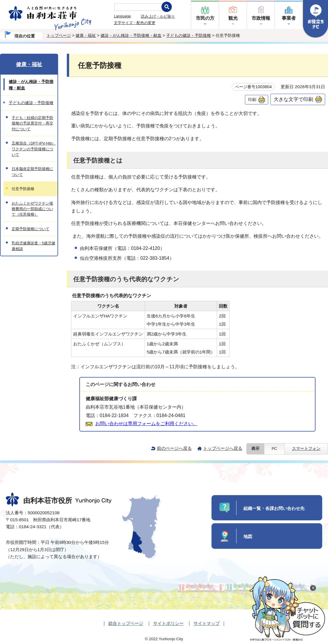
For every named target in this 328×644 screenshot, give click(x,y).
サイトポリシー (168, 623)
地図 (248, 536)
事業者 (289, 18)
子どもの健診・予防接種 (189, 35)
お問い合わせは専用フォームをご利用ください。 (146, 424)
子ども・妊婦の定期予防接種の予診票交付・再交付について (32, 123)
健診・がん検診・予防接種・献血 (131, 35)
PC (274, 449)
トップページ (59, 35)
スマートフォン (306, 449)
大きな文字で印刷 (293, 99)
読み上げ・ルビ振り (158, 16)
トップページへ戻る (223, 448)
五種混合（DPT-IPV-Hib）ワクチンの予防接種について (34, 149)
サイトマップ (207, 623)
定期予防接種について (31, 229)
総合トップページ (126, 623)
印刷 (252, 100)
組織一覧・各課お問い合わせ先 (274, 508)
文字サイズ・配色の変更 (135, 23)
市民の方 (205, 18)
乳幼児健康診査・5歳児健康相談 (33, 246)
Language (122, 16)
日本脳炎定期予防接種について (32, 172)
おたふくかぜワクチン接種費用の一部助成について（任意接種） (32, 209)
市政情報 (261, 18)
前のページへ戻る (174, 448)
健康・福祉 (86, 35)
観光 (233, 18)
